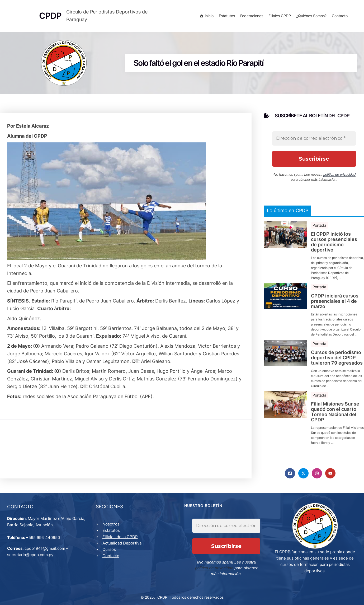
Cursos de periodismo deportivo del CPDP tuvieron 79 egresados (337, 359)
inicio (208, 17)
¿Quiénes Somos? (311, 17)
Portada (319, 227)
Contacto (339, 17)
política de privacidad (339, 176)
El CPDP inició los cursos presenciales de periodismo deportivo (334, 244)
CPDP (162, 595)
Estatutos (226, 17)
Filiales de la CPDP (121, 540)
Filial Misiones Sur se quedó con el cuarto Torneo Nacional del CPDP (335, 414)
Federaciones (251, 17)
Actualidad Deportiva (123, 546)
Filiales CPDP (279, 17)
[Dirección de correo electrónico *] (314, 140)
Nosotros (112, 527)
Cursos (110, 553)
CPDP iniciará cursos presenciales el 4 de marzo (335, 303)
